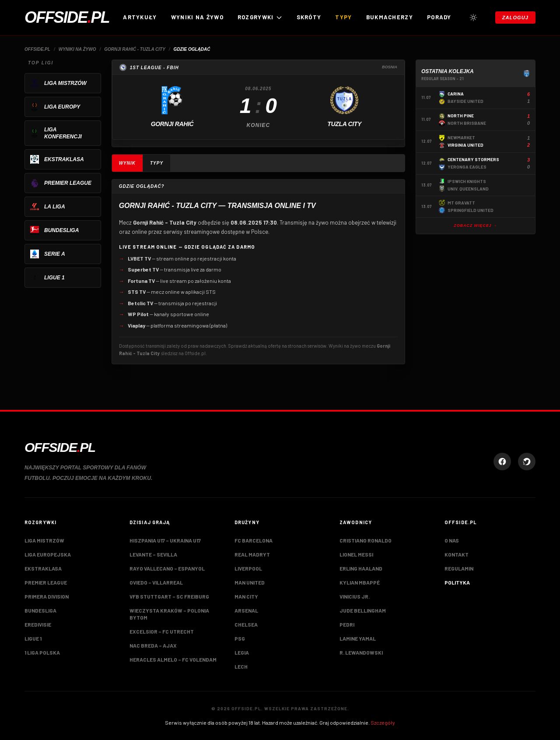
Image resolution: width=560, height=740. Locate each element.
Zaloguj (515, 18)
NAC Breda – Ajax (153, 645)
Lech (241, 666)
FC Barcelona (254, 540)
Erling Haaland (361, 568)
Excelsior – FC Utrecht (162, 631)
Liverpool (248, 568)
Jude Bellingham (363, 610)
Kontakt (457, 554)
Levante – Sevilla (153, 554)
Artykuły (140, 17)
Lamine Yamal (358, 638)
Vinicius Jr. (355, 596)
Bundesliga (40, 610)
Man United (250, 582)
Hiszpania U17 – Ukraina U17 (165, 540)
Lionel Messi (356, 554)
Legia (242, 652)
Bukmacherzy (390, 17)
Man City (246, 596)
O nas (452, 540)
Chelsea (246, 624)
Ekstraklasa (43, 568)
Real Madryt (252, 554)
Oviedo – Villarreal (156, 582)
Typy (343, 17)
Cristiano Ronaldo (366, 540)
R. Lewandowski (361, 652)
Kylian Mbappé (360, 582)
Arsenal (246, 610)
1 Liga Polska (42, 652)
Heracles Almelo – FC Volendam (173, 659)
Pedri (347, 624)
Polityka (457, 582)
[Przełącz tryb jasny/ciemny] (473, 18)
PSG (240, 638)
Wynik (127, 163)
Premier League (46, 582)
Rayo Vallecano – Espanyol (167, 568)
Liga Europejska (48, 554)
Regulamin (459, 568)
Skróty (309, 17)
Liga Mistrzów (44, 540)
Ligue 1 (33, 638)
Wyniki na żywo (197, 17)
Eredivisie (38, 624)
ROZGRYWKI (260, 17)
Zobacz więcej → (476, 226)
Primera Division (47, 596)
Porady (439, 17)
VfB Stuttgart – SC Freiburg (169, 596)
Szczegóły (383, 722)
